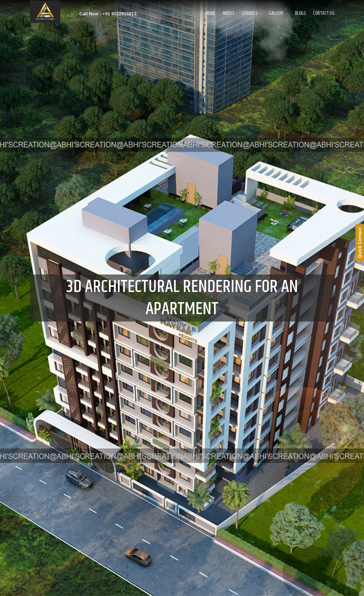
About (229, 13)
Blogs (301, 13)
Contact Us (324, 13)
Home (211, 13)
